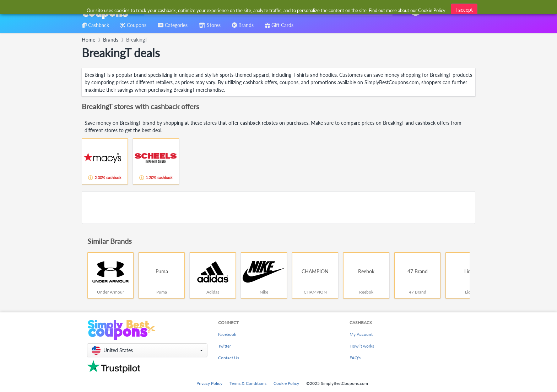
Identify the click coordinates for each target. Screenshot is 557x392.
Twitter (225, 346)
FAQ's (355, 358)
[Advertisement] (278, 208)
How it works (362, 346)
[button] (147, 350)
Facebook (227, 334)
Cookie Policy (286, 383)
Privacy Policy (209, 383)
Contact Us (229, 358)
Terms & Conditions (248, 383)
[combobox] (267, 10)
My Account (361, 334)
